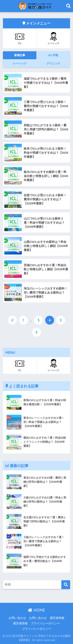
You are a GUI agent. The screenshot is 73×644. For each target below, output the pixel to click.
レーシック (54, 38)
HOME (36, 610)
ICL (20, 38)
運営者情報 (57, 618)
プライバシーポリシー (45, 623)
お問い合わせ (17, 618)
